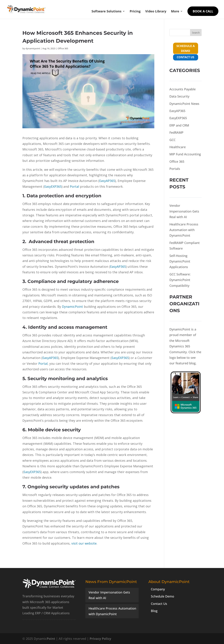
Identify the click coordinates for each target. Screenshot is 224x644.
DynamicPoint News (184, 104)
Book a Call (203, 11)
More (175, 12)
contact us (185, 57)
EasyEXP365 (178, 118)
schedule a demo (186, 48)
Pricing (135, 12)
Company (158, 589)
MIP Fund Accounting (185, 154)
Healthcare (178, 147)
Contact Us (159, 604)
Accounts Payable (183, 89)
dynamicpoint (33, 48)
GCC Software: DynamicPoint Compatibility (180, 280)
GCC (172, 140)
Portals (175, 169)
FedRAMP (176, 132)
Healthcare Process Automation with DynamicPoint (184, 230)
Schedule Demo (162, 596)
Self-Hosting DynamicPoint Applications (180, 261)
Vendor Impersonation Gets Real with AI (184, 211)
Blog (154, 611)
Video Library (156, 12)
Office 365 (63, 48)
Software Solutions (106, 12)
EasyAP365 (177, 111)
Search (196, 33)
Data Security (179, 96)
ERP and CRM (179, 125)
